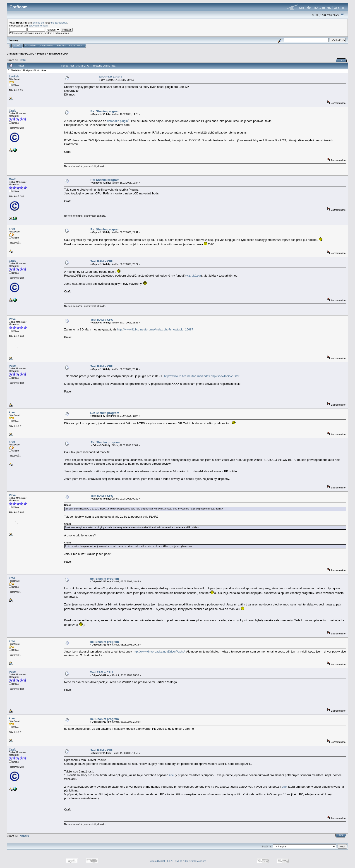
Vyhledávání (46, 46)
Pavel (13, 319)
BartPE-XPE (27, 54)
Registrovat (76, 46)
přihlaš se (38, 23)
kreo (12, 229)
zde (172, 775)
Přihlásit (61, 46)
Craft (12, 111)
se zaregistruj (59, 23)
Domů (17, 46)
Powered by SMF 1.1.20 (161, 861)
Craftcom (12, 54)
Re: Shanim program (105, 111)
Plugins (42, 54)
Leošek (14, 76)
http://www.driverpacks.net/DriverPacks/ (159, 652)
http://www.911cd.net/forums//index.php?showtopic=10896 (202, 376)
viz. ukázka (194, 276)
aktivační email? (39, 25)
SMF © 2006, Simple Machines (191, 861)
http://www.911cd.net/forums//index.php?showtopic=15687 (155, 329)
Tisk (342, 61)
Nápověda (31, 46)
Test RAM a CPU (58, 54)
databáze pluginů (118, 121)
